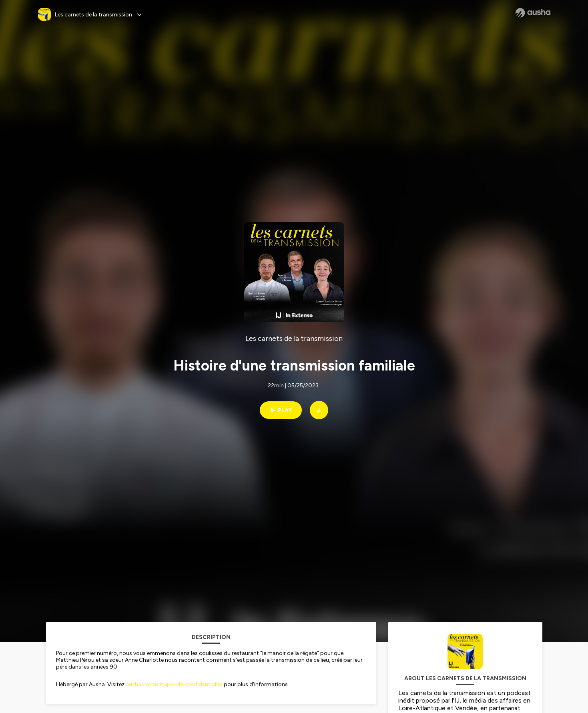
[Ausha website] (533, 13)
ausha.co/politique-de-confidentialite (174, 684)
